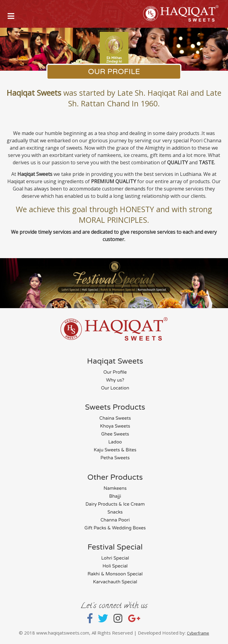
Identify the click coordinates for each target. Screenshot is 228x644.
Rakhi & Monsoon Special (115, 574)
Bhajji (115, 496)
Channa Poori (115, 520)
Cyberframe (198, 633)
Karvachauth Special (115, 582)
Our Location (115, 388)
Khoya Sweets (115, 426)
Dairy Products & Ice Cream (115, 504)
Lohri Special (115, 558)
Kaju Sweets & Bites (115, 450)
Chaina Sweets (115, 418)
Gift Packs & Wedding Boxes (115, 528)
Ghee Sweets (115, 434)
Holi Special (115, 566)
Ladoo (115, 442)
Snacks (115, 512)
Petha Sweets (115, 458)
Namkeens (115, 488)
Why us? (115, 380)
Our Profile (115, 372)
